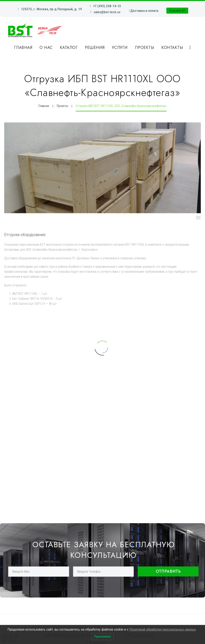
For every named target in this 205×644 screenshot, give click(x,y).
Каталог (69, 48)
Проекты (145, 48)
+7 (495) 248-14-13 (107, 6)
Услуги (120, 48)
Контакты (172, 48)
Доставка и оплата (144, 11)
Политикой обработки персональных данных (163, 629)
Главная (23, 48)
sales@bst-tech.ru (107, 12)
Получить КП (177, 11)
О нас (46, 48)
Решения (95, 48)
